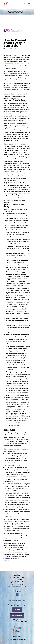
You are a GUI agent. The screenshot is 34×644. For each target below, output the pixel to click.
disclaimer (6, 561)
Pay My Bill (17, 616)
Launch (17, 610)
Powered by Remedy (12, 558)
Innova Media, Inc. (19, 601)
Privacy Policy (17, 636)
